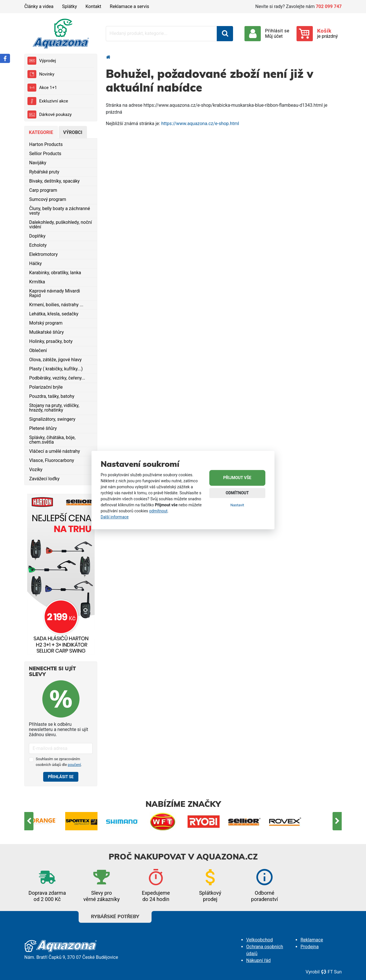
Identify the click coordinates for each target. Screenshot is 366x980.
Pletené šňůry (43, 428)
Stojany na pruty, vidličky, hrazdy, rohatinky (54, 408)
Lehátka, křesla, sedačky (54, 314)
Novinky (41, 74)
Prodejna (310, 947)
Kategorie (41, 132)
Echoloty (38, 245)
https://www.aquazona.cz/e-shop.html (200, 124)
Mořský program (46, 323)
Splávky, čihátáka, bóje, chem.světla (52, 440)
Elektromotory (43, 254)
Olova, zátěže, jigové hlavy (55, 360)
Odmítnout (237, 493)
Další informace (115, 517)
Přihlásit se (61, 777)
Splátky (69, 6)
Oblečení (38, 350)
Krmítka (37, 282)
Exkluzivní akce (48, 101)
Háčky (35, 263)
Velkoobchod (259, 940)
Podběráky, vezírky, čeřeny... (57, 378)
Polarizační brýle (46, 387)
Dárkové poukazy (50, 114)
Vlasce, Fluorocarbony (52, 460)
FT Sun (331, 972)
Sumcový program (48, 199)
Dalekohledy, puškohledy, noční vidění (60, 225)
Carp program (43, 190)
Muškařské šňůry (46, 332)
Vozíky (36, 470)
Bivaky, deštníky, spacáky (54, 181)
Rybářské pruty (44, 172)
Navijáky (38, 163)
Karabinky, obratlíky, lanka (55, 273)
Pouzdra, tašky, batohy (52, 396)
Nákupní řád (258, 960)
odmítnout (158, 511)
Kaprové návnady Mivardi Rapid (55, 293)
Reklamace (312, 940)
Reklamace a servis (129, 6)
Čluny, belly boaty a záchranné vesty (60, 211)
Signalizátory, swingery (52, 419)
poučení (74, 765)
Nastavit (237, 505)
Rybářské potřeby (115, 915)
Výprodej (42, 61)
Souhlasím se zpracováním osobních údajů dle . (59, 762)
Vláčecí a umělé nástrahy (55, 451)
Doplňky (37, 236)
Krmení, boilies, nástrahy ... (56, 305)
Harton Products (46, 144)
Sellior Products (45, 154)
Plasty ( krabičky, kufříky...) (56, 369)
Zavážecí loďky (44, 479)
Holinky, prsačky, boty (51, 341)
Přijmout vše (237, 478)
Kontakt (93, 6)
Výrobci (73, 132)
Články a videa (39, 6)
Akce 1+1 (42, 88)
